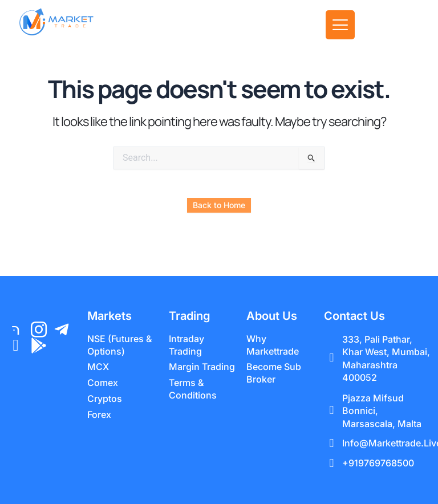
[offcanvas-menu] (340, 25)
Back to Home (219, 205)
